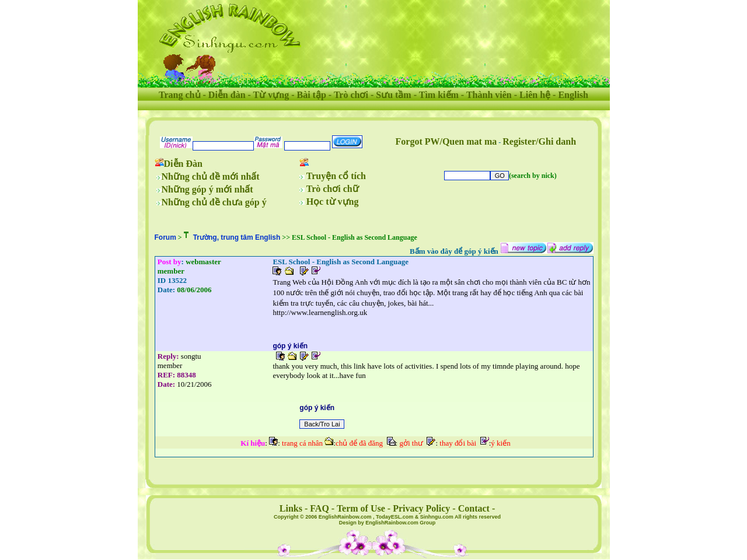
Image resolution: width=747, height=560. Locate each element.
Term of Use (361, 508)
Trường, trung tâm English (237, 237)
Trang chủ (179, 95)
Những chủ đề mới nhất (211, 176)
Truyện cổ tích (336, 176)
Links (291, 508)
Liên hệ (535, 95)
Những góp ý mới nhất (207, 189)
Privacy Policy (421, 508)
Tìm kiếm (439, 95)
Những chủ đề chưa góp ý (214, 202)
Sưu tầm (393, 95)
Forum (165, 237)
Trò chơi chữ (333, 189)
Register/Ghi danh (539, 141)
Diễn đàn (227, 95)
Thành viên (489, 95)
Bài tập (311, 95)
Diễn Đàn (183, 164)
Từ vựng (271, 95)
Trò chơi (351, 95)
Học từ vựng (333, 202)
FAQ (320, 508)
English (573, 95)
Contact (474, 508)
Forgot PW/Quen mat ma (446, 141)
